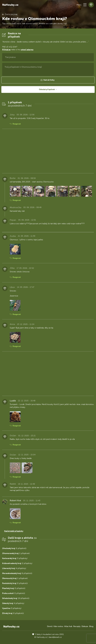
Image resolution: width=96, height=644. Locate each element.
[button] (85, 5)
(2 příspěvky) (17, 563)
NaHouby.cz (10, 5)
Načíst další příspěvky (14, 531)
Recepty (77, 626)
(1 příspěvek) (16, 553)
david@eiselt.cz (55, 637)
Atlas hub (68, 626)
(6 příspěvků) (17, 573)
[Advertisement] (48, 151)
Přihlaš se (6, 50)
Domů (50, 626)
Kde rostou (58, 626)
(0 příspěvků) (15, 583)
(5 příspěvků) (14, 548)
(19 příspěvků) (16, 598)
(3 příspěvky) (15, 558)
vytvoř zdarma (27, 50)
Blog (91, 626)
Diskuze (85, 626)
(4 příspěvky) (14, 568)
